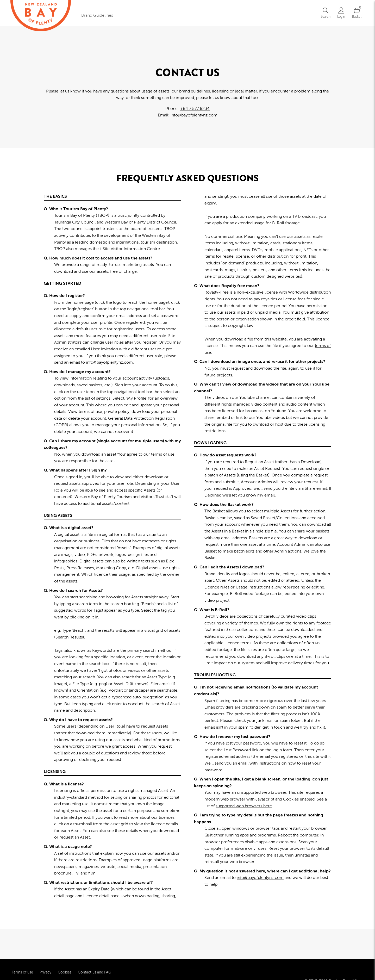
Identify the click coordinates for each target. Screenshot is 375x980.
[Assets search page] (326, 13)
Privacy (45, 942)
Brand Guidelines (97, 15)
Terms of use (22, 942)
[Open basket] (357, 13)
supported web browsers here (244, 806)
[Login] (341, 13)
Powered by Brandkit (188, 969)
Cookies (65, 942)
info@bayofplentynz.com (194, 115)
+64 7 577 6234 (195, 109)
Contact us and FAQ (95, 942)
